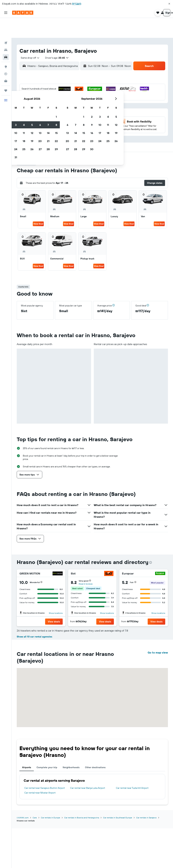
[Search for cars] (6, 37)
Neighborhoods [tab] (71, 807)
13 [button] (65, 94)
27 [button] (65, 110)
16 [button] (32, 102)
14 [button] (73, 94)
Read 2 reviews (86, 564)
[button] (169, 4)
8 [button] (81, 86)
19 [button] (57, 102)
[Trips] (6, 71)
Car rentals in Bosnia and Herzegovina (82, 857)
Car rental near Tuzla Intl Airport (132, 828)
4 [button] (49, 86)
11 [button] (48, 94)
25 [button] (48, 110)
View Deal (38, 204)
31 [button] (40, 118)
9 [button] (32, 94)
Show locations (56, 593)
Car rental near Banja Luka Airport (88, 828)
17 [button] (40, 102)
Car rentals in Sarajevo (146, 857)
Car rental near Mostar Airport (40, 832)
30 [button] (32, 118)
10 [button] (40, 94)
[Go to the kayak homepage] (23, 13)
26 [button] (57, 110)
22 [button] (81, 102)
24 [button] (40, 110)
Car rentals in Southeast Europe (118, 857)
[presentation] (151, 543)
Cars (35, 857)
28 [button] (73, 110)
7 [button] (73, 86)
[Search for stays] (6, 30)
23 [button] (32, 110)
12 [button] (57, 94)
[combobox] (29, 38)
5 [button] (57, 86)
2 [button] (32, 86)
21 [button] (73, 102)
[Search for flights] (6, 23)
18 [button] (49, 102)
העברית (77, 4)
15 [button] (81, 94)
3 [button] (40, 86)
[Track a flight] (6, 54)
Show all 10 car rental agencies (34, 676)
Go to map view (158, 692)
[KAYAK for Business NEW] (6, 61)
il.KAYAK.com (23, 857)
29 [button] (81, 110)
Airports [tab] (27, 807)
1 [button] (81, 78)
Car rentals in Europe (51, 857)
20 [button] (65, 102)
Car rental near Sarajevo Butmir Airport (45, 828)
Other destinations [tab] (95, 807)
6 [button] (65, 86)
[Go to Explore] (6, 47)
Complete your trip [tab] (47, 807)
